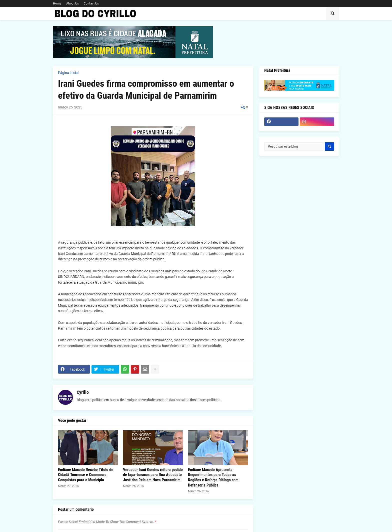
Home (57, 3)
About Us (72, 3)
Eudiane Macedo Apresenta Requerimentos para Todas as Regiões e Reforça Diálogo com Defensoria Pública (213, 477)
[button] (333, 13)
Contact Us (91, 3)
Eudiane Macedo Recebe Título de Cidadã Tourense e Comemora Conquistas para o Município (86, 475)
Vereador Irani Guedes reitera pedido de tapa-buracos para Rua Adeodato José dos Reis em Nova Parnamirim (153, 475)
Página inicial (68, 73)
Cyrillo (83, 392)
